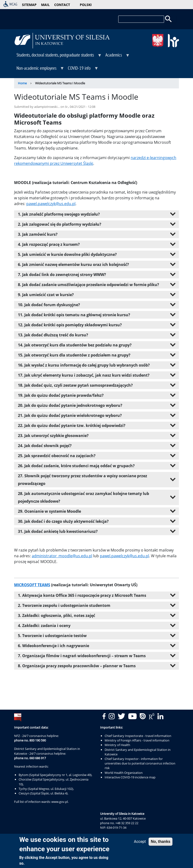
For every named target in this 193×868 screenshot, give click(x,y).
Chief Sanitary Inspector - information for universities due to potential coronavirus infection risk (140, 763)
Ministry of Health (117, 745)
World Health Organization (124, 773)
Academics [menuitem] (116, 57)
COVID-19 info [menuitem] (82, 70)
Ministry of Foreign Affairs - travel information (137, 740)
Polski (86, 5)
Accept (140, 842)
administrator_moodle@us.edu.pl (62, 556)
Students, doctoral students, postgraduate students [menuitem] (58, 57)
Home (22, 83)
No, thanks (161, 842)
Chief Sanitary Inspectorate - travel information (138, 736)
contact (62, 5)
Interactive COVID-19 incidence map (130, 777)
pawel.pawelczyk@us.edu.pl (51, 204)
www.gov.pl (60, 802)
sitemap (29, 5)
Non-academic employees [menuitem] (39, 70)
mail (45, 5)
